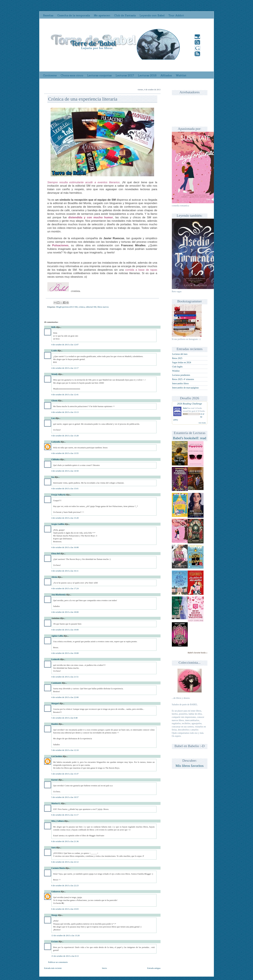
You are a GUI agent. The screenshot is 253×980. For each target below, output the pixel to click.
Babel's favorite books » (198, 653)
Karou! (55, 780)
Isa (53, 477)
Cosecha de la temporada (74, 15)
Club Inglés (177, 367)
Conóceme (50, 75)
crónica (82, 307)
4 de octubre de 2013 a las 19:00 (65, 630)
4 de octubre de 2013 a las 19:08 (65, 653)
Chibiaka (56, 459)
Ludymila (56, 442)
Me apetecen (102, 15)
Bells (54, 327)
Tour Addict (176, 15)
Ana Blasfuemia (59, 595)
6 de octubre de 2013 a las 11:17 (65, 815)
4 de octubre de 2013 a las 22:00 (65, 697)
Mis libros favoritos (190, 766)
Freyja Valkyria (59, 495)
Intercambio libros (180, 384)
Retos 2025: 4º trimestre (183, 379)
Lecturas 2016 (147, 75)
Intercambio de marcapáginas (186, 388)
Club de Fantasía (125, 15)
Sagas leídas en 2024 (182, 362)
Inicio (104, 968)
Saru (54, 847)
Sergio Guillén (58, 524)
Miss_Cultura (58, 821)
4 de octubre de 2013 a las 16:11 (65, 571)
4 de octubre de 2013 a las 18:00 (65, 612)
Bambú (55, 724)
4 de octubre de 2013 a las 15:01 (65, 488)
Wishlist (181, 75)
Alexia (54, 577)
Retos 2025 (177, 358)
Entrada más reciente (53, 968)
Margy (54, 915)
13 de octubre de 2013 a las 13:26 (66, 935)
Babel (185, 408)
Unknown (56, 891)
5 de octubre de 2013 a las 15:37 (65, 774)
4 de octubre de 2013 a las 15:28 (65, 518)
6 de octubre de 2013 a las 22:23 (65, 885)
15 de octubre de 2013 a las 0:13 (65, 956)
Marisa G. (56, 803)
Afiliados (166, 75)
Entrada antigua (154, 968)
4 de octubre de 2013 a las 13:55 (65, 453)
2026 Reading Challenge (190, 404)
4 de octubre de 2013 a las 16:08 (65, 547)
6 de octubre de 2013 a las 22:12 (65, 862)
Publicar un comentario (58, 962)
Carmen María (58, 868)
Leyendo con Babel (152, 15)
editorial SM (91, 307)
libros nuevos (103, 307)
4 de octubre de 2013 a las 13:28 (65, 436)
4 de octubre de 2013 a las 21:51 (65, 677)
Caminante (56, 683)
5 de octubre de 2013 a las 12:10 (65, 750)
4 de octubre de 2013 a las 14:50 (65, 471)
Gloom (54, 400)
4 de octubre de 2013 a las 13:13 (65, 412)
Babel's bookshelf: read (190, 438)
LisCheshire (57, 756)
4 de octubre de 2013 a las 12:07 (65, 345)
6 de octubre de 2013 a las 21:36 (65, 841)
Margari (55, 703)
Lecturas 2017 (125, 75)
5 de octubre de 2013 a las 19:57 (65, 797)
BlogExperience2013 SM (67, 307)
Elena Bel (56, 553)
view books (202, 423)
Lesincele (56, 659)
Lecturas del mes (180, 354)
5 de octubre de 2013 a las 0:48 (65, 718)
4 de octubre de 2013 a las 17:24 (65, 588)
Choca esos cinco (72, 75)
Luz (53, 418)
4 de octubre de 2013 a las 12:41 (65, 395)
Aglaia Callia (57, 636)
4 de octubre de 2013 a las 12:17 (65, 368)
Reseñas (48, 15)
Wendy (55, 374)
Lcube (54, 351)
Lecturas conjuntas (99, 75)
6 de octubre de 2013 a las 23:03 (65, 909)
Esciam (55, 941)
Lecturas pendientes (181, 375)
